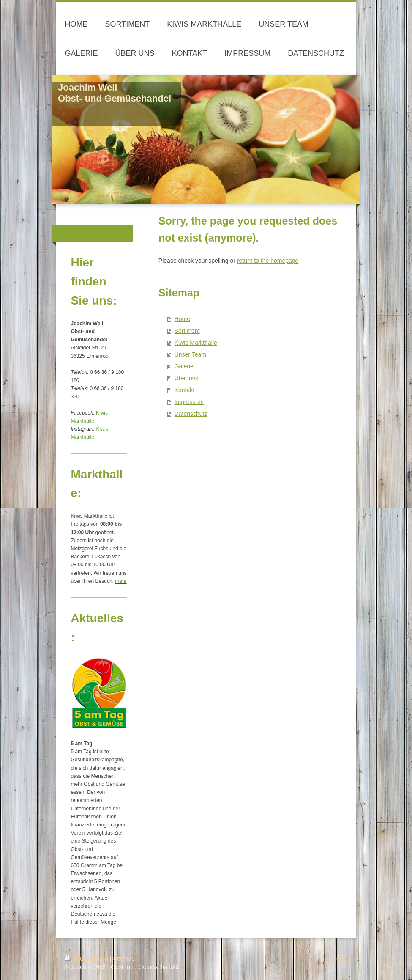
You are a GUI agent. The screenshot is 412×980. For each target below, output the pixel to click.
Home (182, 319)
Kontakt (184, 390)
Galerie (184, 366)
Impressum (189, 402)
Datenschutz (191, 414)
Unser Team (190, 354)
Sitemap (124, 958)
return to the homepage (268, 261)
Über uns (187, 378)
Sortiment (187, 331)
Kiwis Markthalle (196, 343)
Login (340, 958)
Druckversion (87, 958)
